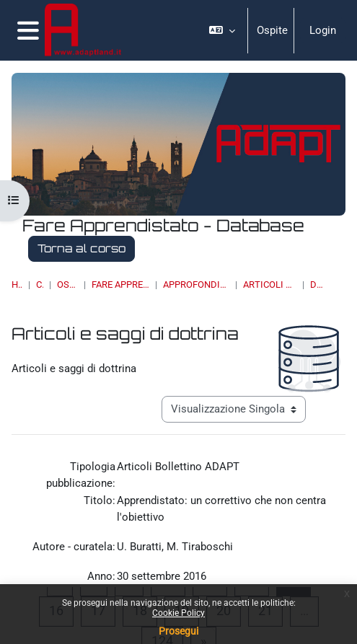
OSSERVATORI (67, 284)
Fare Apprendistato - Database (121, 284)
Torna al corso (81, 248)
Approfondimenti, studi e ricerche (196, 284)
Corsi (39, 284)
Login (323, 30)
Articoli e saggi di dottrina (270, 284)
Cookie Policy (178, 613)
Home (17, 284)
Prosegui (178, 631)
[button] (222, 30)
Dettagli (317, 284)
